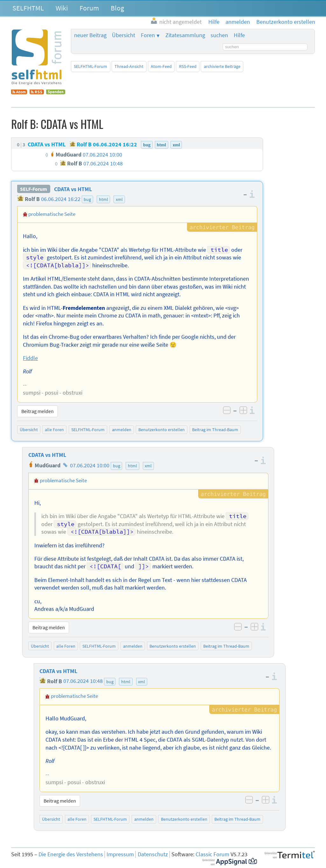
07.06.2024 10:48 (83, 681)
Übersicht (124, 35)
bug (87, 199)
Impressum (120, 854)
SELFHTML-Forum (90, 66)
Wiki (62, 8)
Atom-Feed (161, 66)
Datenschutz (153, 854)
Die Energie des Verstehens (71, 854)
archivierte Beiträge (222, 66)
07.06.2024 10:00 (90, 465)
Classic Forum (212, 854)
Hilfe (239, 35)
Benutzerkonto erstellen (162, 430)
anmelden (122, 430)
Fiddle (30, 358)
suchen (219, 35)
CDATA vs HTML (73, 189)
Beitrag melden (38, 411)
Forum (89, 8)
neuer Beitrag (90, 35)
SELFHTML (28, 8)
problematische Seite (52, 214)
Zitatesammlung (185, 35)
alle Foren (54, 430)
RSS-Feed (188, 66)
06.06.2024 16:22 (61, 199)
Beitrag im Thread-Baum (215, 430)
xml (119, 199)
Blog (117, 8)
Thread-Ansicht (129, 66)
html (104, 199)
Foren (148, 35)
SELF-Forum (34, 189)
